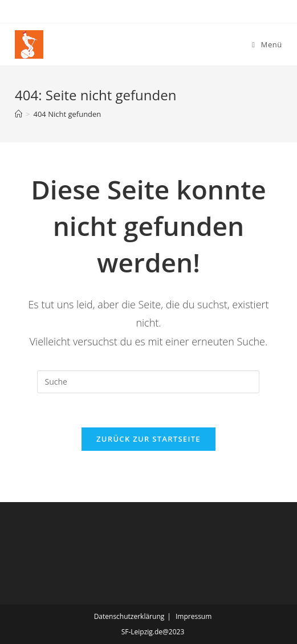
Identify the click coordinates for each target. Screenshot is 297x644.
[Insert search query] (148, 382)
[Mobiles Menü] (267, 44)
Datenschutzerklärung (129, 616)
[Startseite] (19, 114)
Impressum (194, 616)
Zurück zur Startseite (148, 439)
